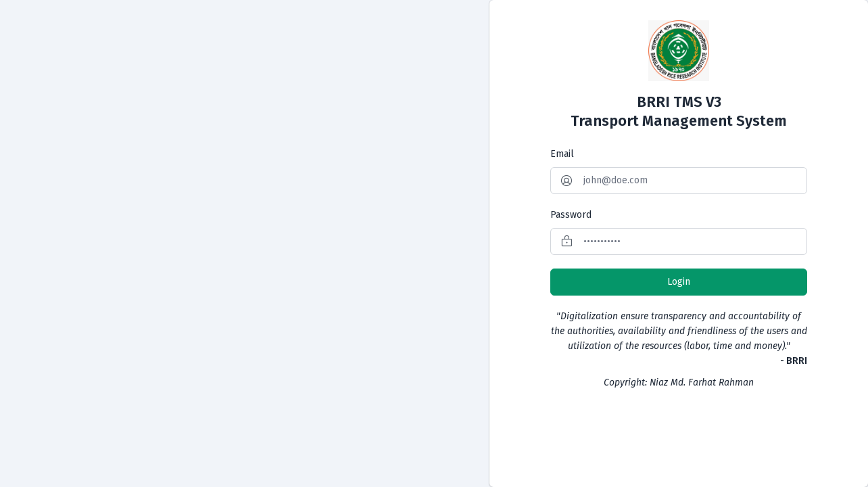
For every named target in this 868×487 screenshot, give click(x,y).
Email (562, 154)
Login (679, 282)
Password (571, 215)
